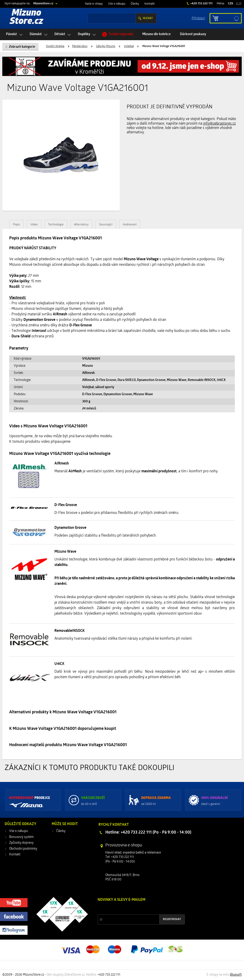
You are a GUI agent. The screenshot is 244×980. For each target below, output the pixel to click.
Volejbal (129, 46)
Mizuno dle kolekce (157, 34)
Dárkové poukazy (193, 34)
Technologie (56, 225)
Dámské (36, 34)
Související (106, 225)
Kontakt (150, 4)
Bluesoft (236, 975)
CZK (231, 4)
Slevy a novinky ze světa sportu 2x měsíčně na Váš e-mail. (137, 909)
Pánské (11, 34)
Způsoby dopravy (21, 843)
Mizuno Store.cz (26, 17)
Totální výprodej (121, 34)
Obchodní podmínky (23, 849)
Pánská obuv (80, 46)
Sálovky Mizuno (106, 46)
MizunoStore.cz (43, 4)
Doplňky (84, 34)
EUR (239, 4)
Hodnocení (130, 225)
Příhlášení (198, 18)
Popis (16, 225)
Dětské (60, 34)
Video (34, 225)
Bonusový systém (21, 837)
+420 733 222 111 (201, 4)
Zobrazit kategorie (22, 47)
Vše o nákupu (117, 4)
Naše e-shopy (94, 4)
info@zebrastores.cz (219, 124)
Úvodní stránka (55, 46)
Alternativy (81, 225)
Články (135, 4)
